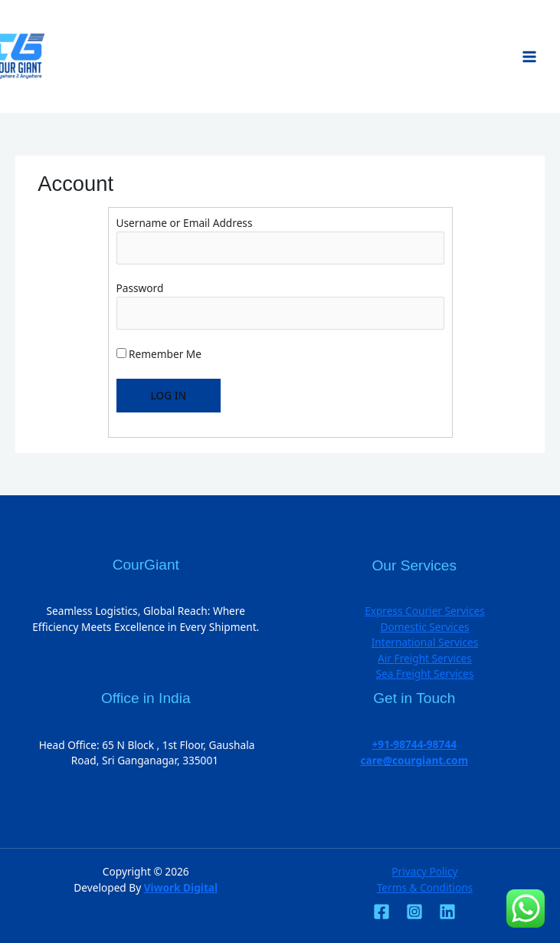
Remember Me (159, 354)
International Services (425, 642)
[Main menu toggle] (530, 56)
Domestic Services (424, 627)
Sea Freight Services (425, 674)
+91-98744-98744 (414, 744)
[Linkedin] (447, 912)
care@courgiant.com (415, 760)
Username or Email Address (185, 223)
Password (140, 288)
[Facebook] (382, 912)
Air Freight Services (425, 658)
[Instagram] (414, 912)
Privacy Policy (424, 871)
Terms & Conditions (425, 887)
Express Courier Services (425, 611)
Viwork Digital (181, 887)
